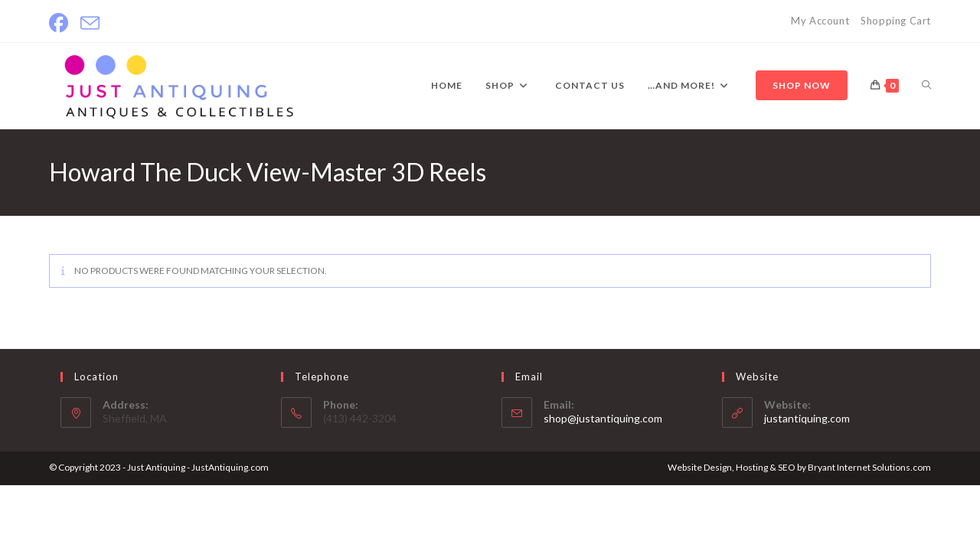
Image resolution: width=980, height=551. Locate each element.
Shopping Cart (896, 21)
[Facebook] (62, 23)
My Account (820, 21)
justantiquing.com (807, 418)
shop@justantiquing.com (603, 418)
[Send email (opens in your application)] (90, 23)
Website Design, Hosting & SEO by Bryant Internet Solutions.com (799, 467)
